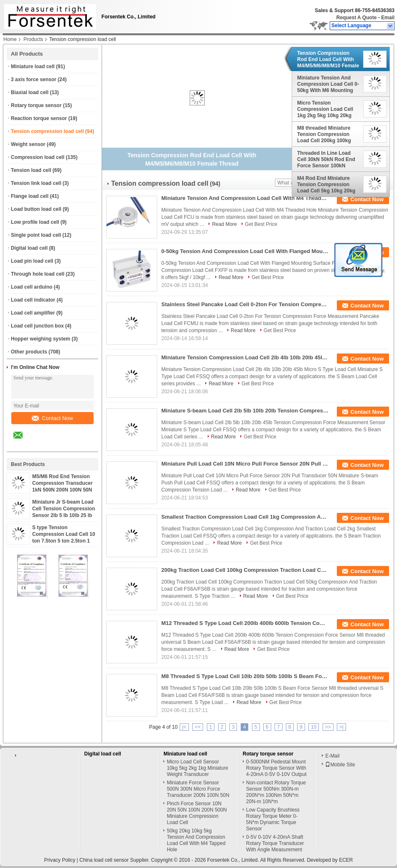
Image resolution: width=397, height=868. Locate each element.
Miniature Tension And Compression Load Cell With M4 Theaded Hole (245, 198)
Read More (224, 224)
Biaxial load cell (30, 92)
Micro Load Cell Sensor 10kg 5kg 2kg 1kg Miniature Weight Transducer (197, 768)
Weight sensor (28, 144)
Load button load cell (36, 209)
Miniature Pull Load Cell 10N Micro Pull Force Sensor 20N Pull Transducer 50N (245, 464)
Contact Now (52, 418)
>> (328, 727)
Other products (29, 352)
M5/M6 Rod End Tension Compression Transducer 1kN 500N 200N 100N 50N (62, 483)
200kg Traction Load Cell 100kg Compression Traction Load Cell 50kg (245, 570)
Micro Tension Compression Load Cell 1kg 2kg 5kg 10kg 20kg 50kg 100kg (325, 109)
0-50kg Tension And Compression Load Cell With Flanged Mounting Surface (245, 251)
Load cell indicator (33, 300)
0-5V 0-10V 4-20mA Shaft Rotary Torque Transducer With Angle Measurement (275, 843)
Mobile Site (340, 765)
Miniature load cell (33, 67)
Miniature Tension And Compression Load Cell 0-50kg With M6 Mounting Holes (328, 84)
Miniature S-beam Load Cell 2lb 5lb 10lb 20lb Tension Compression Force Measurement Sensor (245, 411)
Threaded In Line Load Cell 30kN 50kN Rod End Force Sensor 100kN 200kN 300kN (326, 159)
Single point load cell (36, 235)
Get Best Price (261, 224)
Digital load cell (29, 248)
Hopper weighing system (41, 339)
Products (33, 39)
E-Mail (332, 756)
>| (341, 727)
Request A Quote (356, 18)
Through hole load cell (38, 274)
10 (314, 727)
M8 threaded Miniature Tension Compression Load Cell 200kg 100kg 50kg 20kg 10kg (324, 134)
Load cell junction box (37, 326)
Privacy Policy (60, 860)
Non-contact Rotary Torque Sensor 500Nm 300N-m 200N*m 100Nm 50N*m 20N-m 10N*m (276, 792)
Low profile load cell (35, 222)
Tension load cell (31, 170)
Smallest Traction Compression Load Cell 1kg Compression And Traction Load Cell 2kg (245, 517)
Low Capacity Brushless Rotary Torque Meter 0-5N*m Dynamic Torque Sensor (273, 819)
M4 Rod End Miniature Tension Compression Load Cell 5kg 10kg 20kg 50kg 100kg (326, 184)
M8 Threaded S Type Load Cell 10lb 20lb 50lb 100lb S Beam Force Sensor (245, 676)
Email (388, 18)
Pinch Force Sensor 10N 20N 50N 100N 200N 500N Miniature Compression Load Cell (197, 813)
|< (184, 727)
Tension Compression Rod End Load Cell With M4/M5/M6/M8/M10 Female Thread (328, 59)
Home (10, 39)
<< (198, 727)
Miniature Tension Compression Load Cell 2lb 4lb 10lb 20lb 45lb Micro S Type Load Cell (245, 357)
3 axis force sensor (34, 79)
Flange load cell (30, 196)
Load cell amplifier (33, 313)
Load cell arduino (32, 287)
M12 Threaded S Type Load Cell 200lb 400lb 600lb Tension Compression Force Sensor (245, 623)
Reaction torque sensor (39, 118)
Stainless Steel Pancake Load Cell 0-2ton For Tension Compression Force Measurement (245, 304)
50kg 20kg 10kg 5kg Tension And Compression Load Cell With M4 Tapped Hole (196, 840)
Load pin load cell (32, 261)
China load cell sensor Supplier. (115, 860)
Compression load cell (38, 157)
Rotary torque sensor (36, 105)
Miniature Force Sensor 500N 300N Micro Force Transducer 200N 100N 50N (198, 789)
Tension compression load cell (47, 131)
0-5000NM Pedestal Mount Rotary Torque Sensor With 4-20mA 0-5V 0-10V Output (276, 768)
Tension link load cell (36, 183)
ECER (346, 860)
